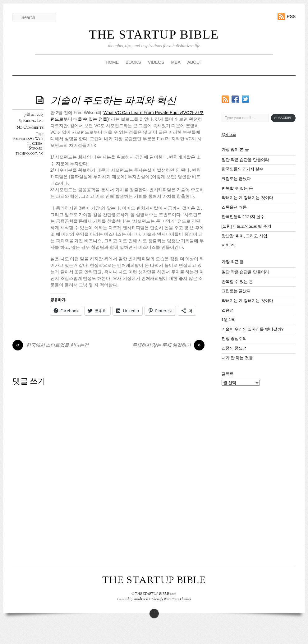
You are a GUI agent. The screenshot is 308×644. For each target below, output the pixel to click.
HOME (112, 62)
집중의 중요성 (234, 348)
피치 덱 (228, 245)
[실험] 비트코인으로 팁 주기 (247, 226)
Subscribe (283, 118)
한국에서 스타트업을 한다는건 (51, 346)
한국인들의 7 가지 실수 (243, 169)
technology (26, 154)
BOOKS (133, 62)
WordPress (141, 599)
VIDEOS (156, 62)
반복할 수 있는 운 (237, 188)
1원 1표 (228, 320)
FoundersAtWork (28, 141)
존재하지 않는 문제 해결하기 (168, 346)
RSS (291, 16)
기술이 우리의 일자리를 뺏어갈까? (253, 329)
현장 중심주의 (234, 339)
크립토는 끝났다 (236, 179)
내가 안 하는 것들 (237, 358)
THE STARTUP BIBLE (154, 34)
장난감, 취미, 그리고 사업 (245, 236)
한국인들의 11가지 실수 (243, 217)
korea (37, 144)
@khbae (229, 135)
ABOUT (195, 62)
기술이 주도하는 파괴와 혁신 (113, 101)
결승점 (228, 310)
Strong (35, 149)
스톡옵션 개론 (234, 207)
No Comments (30, 128)
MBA (176, 62)
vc (41, 154)
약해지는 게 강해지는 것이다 (248, 198)
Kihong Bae (33, 121)
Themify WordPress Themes (171, 599)
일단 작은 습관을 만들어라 (246, 160)
